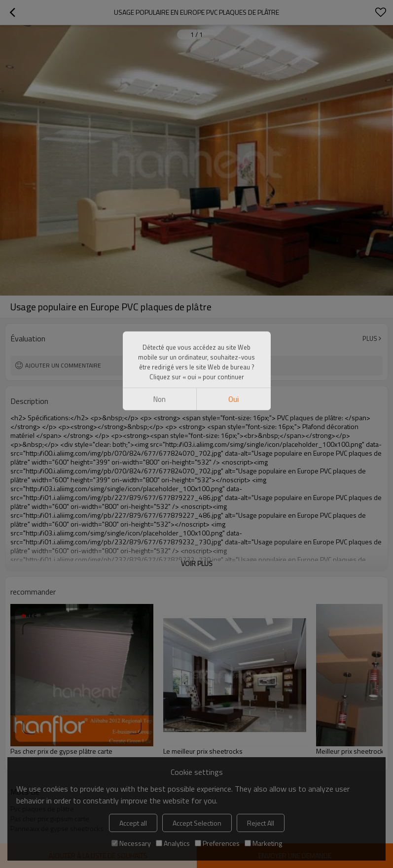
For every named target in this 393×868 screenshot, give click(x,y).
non (160, 90)
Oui (233, 90)
